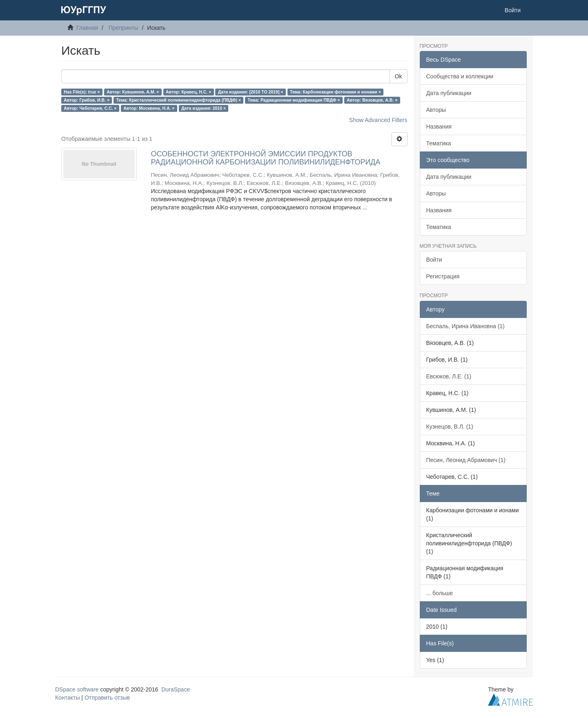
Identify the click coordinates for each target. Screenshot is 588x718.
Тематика (439, 143)
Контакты (67, 698)
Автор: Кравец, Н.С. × (188, 92)
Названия (439, 127)
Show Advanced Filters (378, 120)
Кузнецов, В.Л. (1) (450, 427)
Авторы (436, 110)
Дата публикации (449, 93)
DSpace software (77, 689)
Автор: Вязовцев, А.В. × (372, 100)
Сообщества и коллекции (460, 76)
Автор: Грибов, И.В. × (87, 100)
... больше (440, 593)
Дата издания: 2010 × (204, 108)
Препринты (124, 28)
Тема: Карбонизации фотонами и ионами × (335, 92)
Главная (87, 28)
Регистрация (443, 276)
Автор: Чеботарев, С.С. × (90, 108)
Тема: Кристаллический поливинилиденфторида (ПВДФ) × (179, 100)
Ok (399, 76)
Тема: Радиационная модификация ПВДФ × (294, 100)
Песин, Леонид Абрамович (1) (466, 460)
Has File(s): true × (82, 92)
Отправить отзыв (107, 698)
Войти (434, 260)
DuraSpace (176, 689)
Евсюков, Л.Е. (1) (449, 376)
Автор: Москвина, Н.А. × (149, 108)
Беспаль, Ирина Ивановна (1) (465, 326)
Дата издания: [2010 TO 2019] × (251, 92)
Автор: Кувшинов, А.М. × (133, 92)
